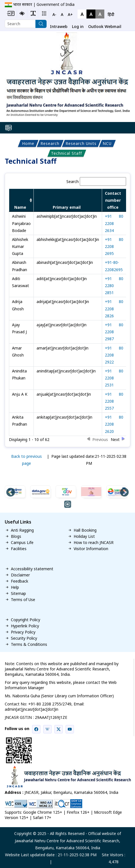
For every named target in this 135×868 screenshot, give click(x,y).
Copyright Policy (26, 620)
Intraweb (59, 26)
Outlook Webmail (105, 26)
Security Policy (24, 638)
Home (28, 143)
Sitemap (18, 593)
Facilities (19, 549)
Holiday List (84, 536)
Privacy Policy (23, 632)
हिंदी (111, 14)
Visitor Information (91, 549)
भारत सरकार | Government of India (44, 4)
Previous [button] (100, 439)
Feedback (20, 581)
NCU (107, 143)
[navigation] (111, 15)
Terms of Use (23, 600)
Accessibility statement (32, 569)
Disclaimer (20, 575)
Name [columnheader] (20, 207)
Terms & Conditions (29, 644)
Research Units (81, 143)
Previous (11, 493)
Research (50, 143)
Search (96, 181)
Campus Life (22, 543)
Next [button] (115, 439)
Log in (78, 26)
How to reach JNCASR (94, 543)
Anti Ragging (22, 530)
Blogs (16, 536)
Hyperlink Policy (25, 626)
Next (124, 493)
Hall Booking (85, 530)
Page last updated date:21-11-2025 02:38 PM (89, 460)
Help (15, 587)
